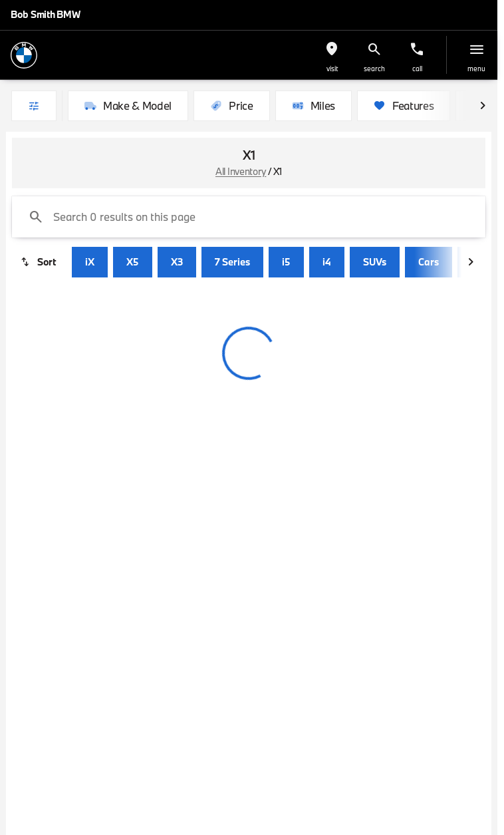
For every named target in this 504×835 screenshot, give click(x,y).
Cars (429, 262)
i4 (327, 262)
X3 (177, 262)
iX (90, 262)
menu (476, 69)
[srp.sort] (39, 262)
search (374, 69)
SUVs (375, 262)
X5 (133, 262)
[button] (332, 55)
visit (332, 69)
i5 (286, 262)
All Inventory (241, 171)
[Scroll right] (483, 106)
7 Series (232, 262)
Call (417, 69)
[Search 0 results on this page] (249, 217)
